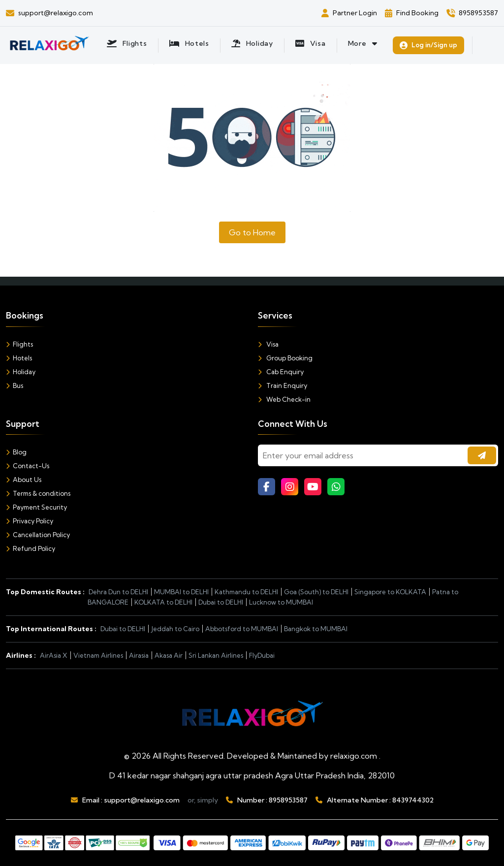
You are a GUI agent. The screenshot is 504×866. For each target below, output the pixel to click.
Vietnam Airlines (98, 655)
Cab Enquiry (281, 372)
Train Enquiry (283, 385)
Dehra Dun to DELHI (118, 592)
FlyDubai (262, 655)
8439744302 (413, 800)
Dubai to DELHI (221, 602)
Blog (16, 452)
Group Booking (285, 358)
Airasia (139, 655)
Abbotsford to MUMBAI (242, 629)
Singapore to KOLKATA (390, 592)
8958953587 (288, 800)
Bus (15, 385)
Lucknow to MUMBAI (281, 602)
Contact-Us (28, 466)
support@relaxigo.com (142, 800)
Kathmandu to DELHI (246, 592)
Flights (19, 344)
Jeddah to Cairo (175, 629)
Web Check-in (284, 399)
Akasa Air (169, 655)
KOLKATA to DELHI (163, 602)
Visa (268, 344)
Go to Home (252, 232)
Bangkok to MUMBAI (316, 629)
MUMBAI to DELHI (181, 592)
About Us (24, 480)
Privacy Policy (30, 521)
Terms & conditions (38, 493)
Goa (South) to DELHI (316, 592)
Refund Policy (31, 548)
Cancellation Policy (38, 535)
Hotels (19, 358)
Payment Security (36, 507)
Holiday (21, 372)
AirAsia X (54, 655)
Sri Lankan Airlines (216, 655)
